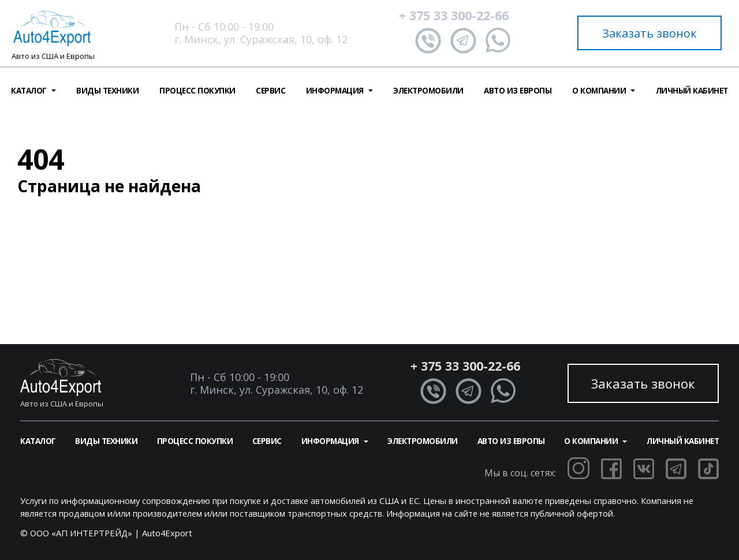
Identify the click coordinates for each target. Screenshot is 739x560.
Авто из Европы (518, 91)
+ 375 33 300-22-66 (454, 15)
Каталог (38, 441)
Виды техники (107, 91)
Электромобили (428, 91)
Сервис (270, 91)
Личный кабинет (692, 91)
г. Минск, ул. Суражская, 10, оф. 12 (261, 39)
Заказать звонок (650, 33)
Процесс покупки (197, 91)
